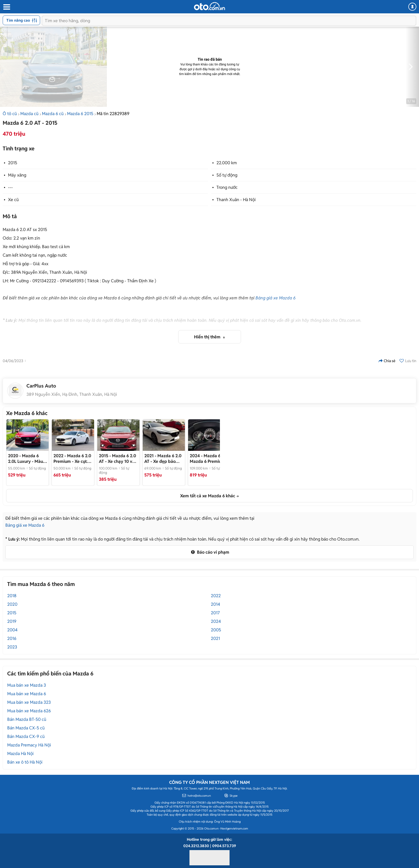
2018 (12, 596)
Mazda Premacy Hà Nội (29, 745)
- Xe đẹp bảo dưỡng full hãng (163, 459)
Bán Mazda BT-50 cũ (27, 719)
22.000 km (227, 163)
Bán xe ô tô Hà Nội (25, 762)
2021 (215, 638)
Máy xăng (17, 175)
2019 (12, 621)
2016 (12, 638)
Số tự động (227, 175)
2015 (13, 163)
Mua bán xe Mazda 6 (27, 694)
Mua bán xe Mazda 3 (27, 685)
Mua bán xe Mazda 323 (29, 702)
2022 (216, 596)
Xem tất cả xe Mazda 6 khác (208, 496)
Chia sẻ (387, 361)
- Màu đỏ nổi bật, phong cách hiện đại (26, 459)
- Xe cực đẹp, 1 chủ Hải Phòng (72, 459)
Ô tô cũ (10, 114)
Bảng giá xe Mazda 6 (276, 298)
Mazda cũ (29, 114)
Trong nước (227, 187)
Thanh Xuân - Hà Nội (236, 200)
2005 (216, 630)
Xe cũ (13, 200)
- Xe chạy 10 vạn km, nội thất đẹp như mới (118, 459)
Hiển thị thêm (208, 337)
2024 (216, 621)
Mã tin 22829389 (113, 114)
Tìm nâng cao (22, 20)
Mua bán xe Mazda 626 (29, 711)
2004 (12, 630)
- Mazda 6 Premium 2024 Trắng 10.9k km (207, 459)
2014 (216, 604)
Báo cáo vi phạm (209, 552)
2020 (12, 604)
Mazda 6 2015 (80, 114)
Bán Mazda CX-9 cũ (26, 736)
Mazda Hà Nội (20, 754)
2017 (215, 613)
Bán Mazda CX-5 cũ (26, 728)
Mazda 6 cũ (53, 114)
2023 (12, 647)
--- (10, 187)
